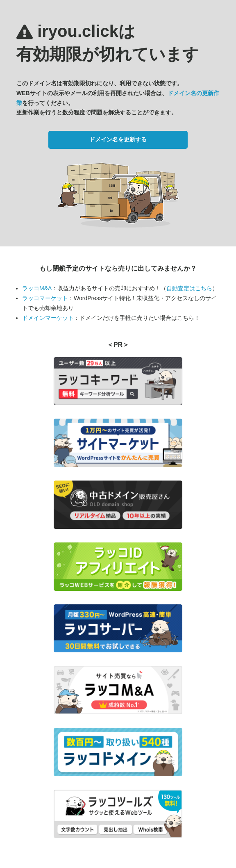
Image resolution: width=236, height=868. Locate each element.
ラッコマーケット (45, 298)
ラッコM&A (37, 288)
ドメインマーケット (48, 318)
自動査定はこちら (189, 288)
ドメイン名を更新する (118, 139)
